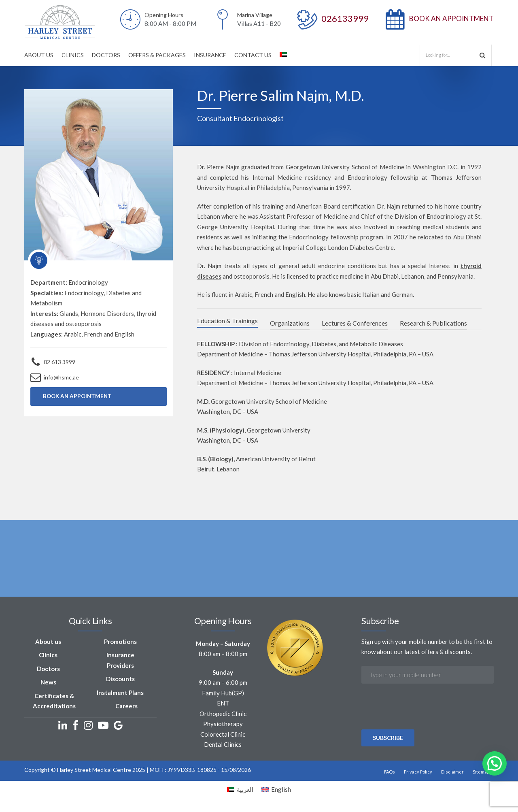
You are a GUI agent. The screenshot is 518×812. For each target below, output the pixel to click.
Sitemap (481, 773)
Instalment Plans (120, 694)
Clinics (48, 656)
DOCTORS (106, 55)
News (48, 684)
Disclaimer (452, 773)
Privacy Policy (418, 773)
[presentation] (423, 730)
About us (48, 643)
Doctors (48, 670)
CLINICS (73, 55)
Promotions (120, 643)
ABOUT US (39, 55)
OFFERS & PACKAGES (157, 55)
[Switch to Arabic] (283, 55)
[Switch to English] (276, 791)
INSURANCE (210, 55)
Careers (126, 708)
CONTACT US (253, 55)
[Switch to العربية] (240, 791)
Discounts (120, 680)
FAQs (390, 773)
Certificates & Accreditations (54, 702)
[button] (495, 763)
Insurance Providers (120, 662)
